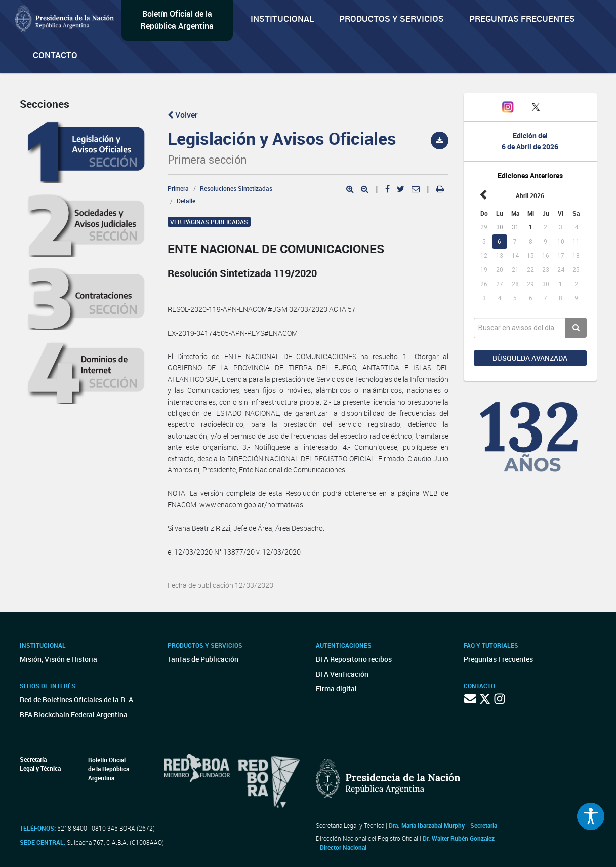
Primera (178, 188)
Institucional (282, 18)
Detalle (186, 201)
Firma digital (336, 688)
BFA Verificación (342, 674)
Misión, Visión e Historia (58, 659)
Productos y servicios (392, 18)
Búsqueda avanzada (530, 358)
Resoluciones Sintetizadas (236, 188)
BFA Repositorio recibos (354, 659)
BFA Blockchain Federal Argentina (74, 714)
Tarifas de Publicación (203, 659)
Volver (183, 115)
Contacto (55, 55)
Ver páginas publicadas (209, 222)
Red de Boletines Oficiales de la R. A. (77, 700)
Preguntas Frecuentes (522, 18)
